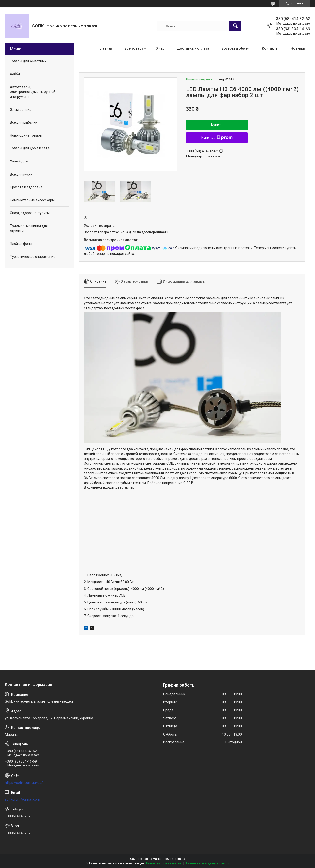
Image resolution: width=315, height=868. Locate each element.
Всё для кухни (21, 174)
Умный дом (19, 161)
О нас (160, 48)
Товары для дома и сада (30, 148)
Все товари (134, 48)
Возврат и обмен (236, 48)
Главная (105, 48)
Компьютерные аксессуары (32, 200)
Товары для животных (28, 61)
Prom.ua (179, 859)
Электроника (21, 110)
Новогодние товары (26, 135)
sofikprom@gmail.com (23, 799)
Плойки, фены (21, 244)
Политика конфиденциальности (207, 863)
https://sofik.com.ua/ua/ (24, 783)
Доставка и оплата (193, 48)
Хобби (15, 74)
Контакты (270, 48)
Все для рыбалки (24, 122)
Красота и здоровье (26, 187)
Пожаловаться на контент (164, 863)
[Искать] (235, 26)
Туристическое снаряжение (33, 257)
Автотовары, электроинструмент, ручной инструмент (33, 92)
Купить (217, 125)
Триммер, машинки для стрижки (29, 228)
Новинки (298, 48)
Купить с (217, 138)
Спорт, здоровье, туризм (30, 213)
